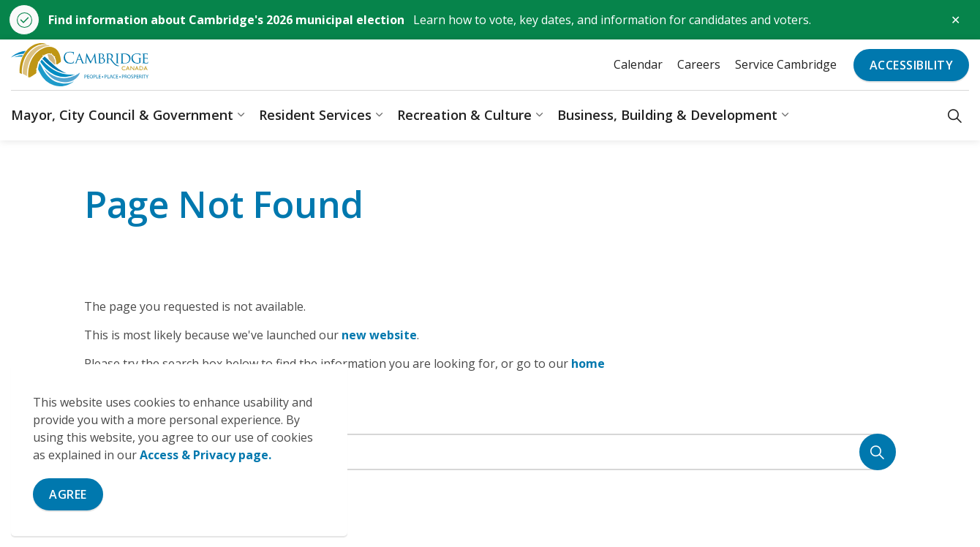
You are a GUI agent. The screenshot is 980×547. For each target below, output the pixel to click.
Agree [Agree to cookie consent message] (68, 494)
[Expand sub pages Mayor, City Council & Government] (241, 115)
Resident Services (315, 115)
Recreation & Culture (464, 115)
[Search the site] (490, 452)
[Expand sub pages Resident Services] (379, 115)
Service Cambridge (786, 64)
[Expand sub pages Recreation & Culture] (539, 115)
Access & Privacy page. (206, 455)
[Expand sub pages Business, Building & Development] (785, 115)
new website (379, 335)
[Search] (878, 452)
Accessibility (912, 65)
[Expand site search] (955, 115)
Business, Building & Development (667, 115)
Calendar (638, 64)
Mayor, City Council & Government (122, 115)
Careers (699, 64)
